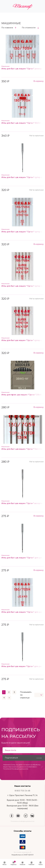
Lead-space (28, 855)
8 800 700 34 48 (22, 791)
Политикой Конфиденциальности (16, 769)
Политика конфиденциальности (22, 821)
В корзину (39, 81)
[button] (5, 864)
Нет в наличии (36, 136)
